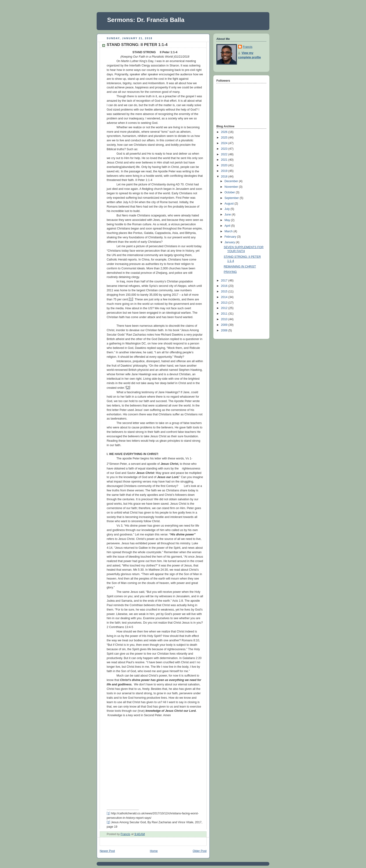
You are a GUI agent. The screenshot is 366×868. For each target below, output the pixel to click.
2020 (225, 165)
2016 (225, 286)
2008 (225, 330)
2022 (225, 154)
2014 (225, 297)
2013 (225, 303)
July (228, 209)
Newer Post (107, 851)
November (232, 187)
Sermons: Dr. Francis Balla (146, 20)
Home (154, 851)
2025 (225, 138)
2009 (225, 325)
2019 (225, 171)
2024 (225, 143)
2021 (225, 160)
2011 (225, 314)
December (232, 181)
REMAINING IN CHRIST (240, 267)
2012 (225, 308)
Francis (248, 47)
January (230, 242)
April (228, 226)
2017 (225, 281)
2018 (225, 177)
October (230, 192)
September (232, 198)
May (228, 220)
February (231, 237)
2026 (225, 132)
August (230, 204)
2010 (225, 319)
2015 (225, 292)
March (229, 231)
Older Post (200, 851)
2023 (225, 149)
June (228, 215)
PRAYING (230, 272)
